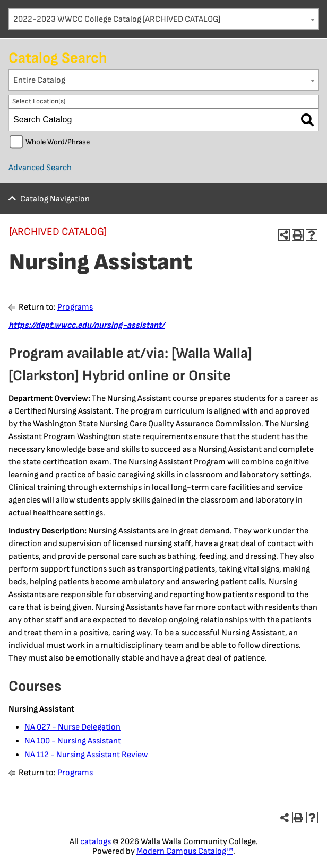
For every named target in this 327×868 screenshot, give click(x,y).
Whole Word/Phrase (58, 142)
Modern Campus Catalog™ (185, 851)
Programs (75, 307)
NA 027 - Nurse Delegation (72, 727)
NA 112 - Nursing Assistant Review (86, 755)
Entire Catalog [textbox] (39, 80)
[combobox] (164, 19)
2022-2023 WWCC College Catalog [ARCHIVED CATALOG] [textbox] (117, 19)
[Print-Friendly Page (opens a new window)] (298, 235)
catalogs (96, 842)
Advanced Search (40, 168)
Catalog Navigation (55, 199)
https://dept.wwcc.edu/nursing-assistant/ (87, 325)
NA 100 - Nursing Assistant (73, 741)
